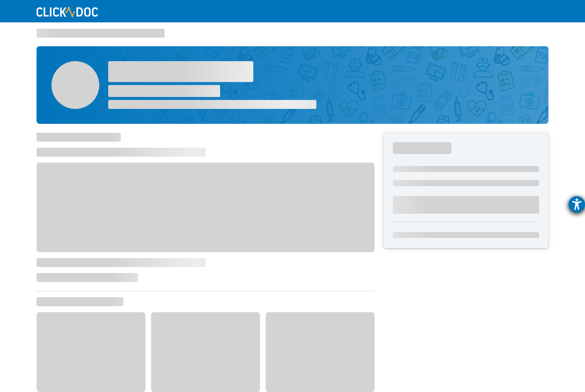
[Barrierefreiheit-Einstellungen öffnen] (577, 204)
